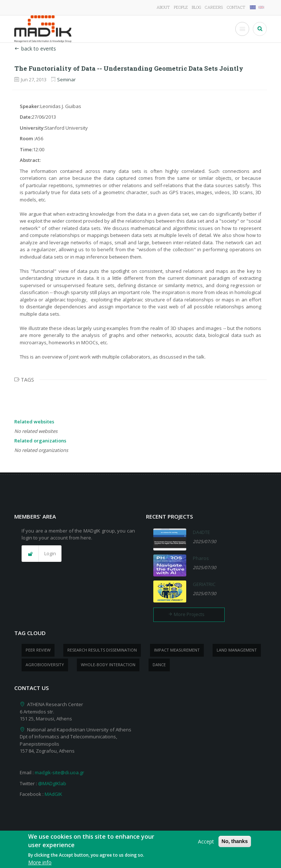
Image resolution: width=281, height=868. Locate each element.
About (163, 7)
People (181, 7)
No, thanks (235, 843)
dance (159, 665)
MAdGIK (53, 794)
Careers (214, 7)
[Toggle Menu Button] (242, 29)
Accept (206, 844)
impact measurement (177, 650)
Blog (196, 7)
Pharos (201, 558)
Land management (237, 650)
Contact (236, 7)
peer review (38, 650)
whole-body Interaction (108, 665)
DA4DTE (201, 532)
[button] (42, 554)
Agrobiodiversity (45, 665)
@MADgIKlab (52, 783)
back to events (35, 49)
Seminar (66, 79)
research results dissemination (102, 650)
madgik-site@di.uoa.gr (59, 772)
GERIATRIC (204, 584)
